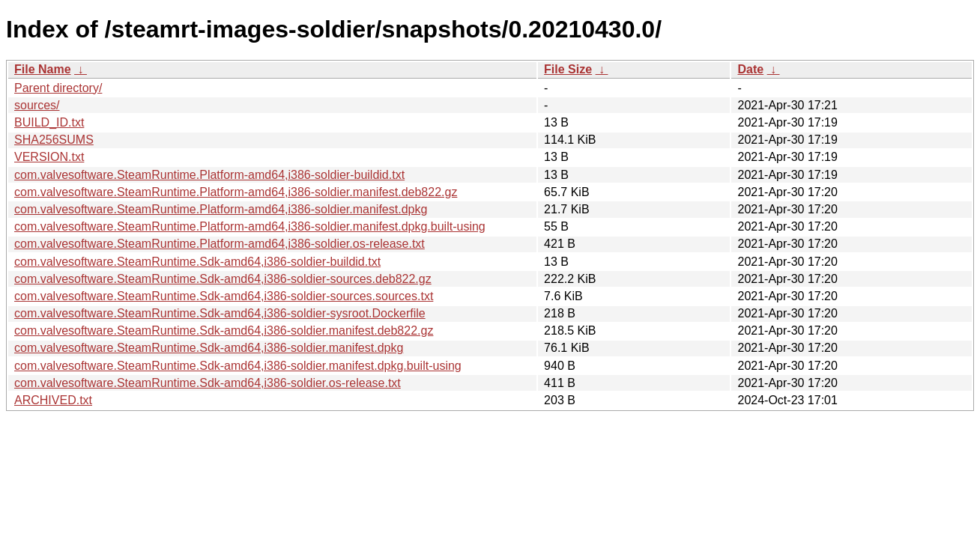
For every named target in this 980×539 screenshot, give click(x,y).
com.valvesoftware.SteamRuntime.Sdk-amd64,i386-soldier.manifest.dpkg (209, 348)
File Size (568, 69)
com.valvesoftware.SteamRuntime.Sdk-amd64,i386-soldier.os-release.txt (208, 383)
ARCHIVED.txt (53, 400)
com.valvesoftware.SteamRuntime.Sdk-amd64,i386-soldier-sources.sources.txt (224, 296)
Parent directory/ (58, 88)
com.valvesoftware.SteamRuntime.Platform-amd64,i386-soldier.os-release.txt (220, 244)
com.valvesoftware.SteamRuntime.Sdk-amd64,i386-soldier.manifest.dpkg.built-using (238, 366)
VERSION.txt (49, 157)
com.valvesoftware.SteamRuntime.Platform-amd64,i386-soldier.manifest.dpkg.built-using (250, 226)
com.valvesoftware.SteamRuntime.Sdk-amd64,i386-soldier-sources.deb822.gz (223, 279)
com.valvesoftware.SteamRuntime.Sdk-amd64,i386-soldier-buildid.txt (197, 262)
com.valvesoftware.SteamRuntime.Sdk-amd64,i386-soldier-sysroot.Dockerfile (220, 313)
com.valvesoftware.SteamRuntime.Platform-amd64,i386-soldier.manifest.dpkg (221, 209)
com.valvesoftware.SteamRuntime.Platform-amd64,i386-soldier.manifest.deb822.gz (236, 192)
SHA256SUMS (54, 140)
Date (750, 69)
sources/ (37, 105)
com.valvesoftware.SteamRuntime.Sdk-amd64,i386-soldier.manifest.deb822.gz (224, 331)
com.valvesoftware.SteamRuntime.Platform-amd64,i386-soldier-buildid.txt (209, 175)
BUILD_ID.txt (49, 122)
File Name (43, 69)
